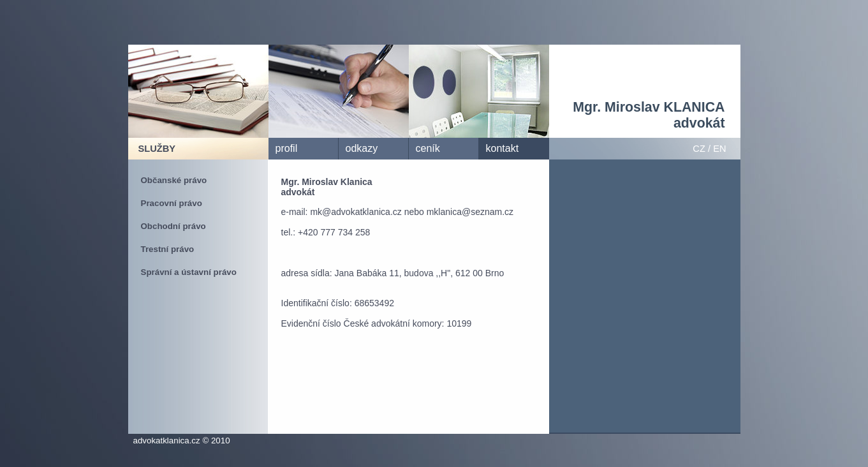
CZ (699, 149)
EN (719, 149)
